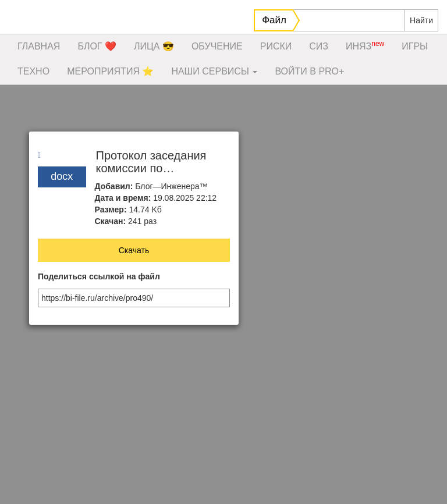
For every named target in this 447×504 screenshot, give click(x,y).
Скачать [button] (134, 250)
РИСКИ (276, 46)
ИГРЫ (415, 46)
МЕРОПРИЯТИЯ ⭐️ (110, 71)
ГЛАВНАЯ (39, 46)
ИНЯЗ (365, 45)
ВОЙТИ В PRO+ (309, 71)
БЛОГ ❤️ (97, 46)
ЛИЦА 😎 (154, 46)
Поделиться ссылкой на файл (99, 277)
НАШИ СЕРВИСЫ (214, 71)
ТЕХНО (33, 71)
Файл (274, 20)
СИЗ (319, 46)
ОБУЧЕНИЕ (217, 46)
